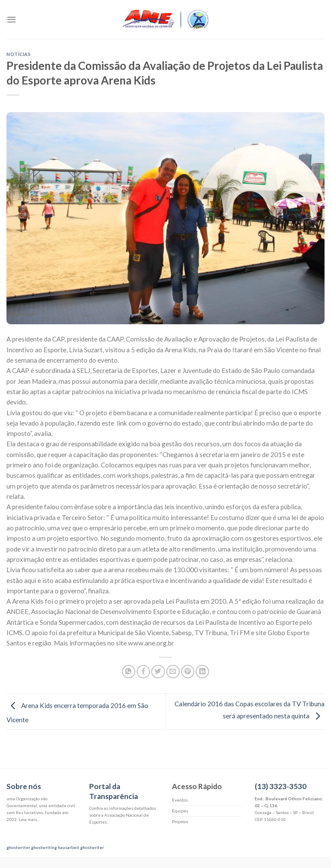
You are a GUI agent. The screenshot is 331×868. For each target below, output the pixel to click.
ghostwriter (18, 847)
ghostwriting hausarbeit (55, 847)
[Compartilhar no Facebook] (143, 672)
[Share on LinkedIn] (202, 672)
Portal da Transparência (114, 791)
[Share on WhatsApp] (129, 672)
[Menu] (11, 19)
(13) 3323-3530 (281, 786)
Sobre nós (24, 786)
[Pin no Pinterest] (188, 672)
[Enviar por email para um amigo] (173, 672)
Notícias (19, 54)
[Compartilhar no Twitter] (158, 672)
